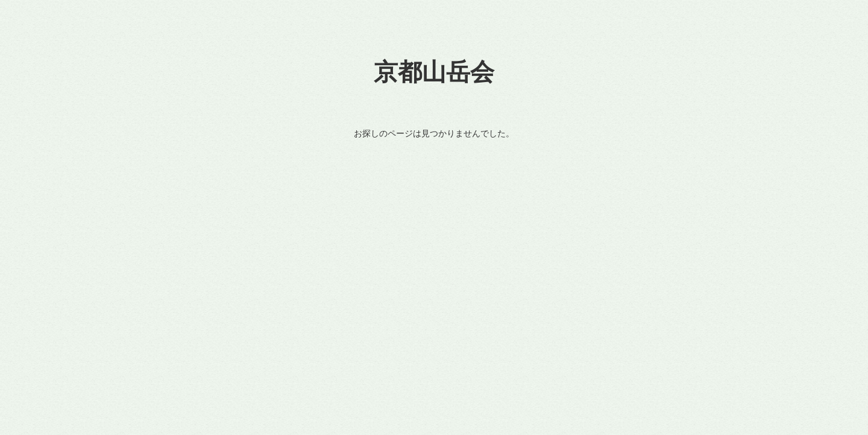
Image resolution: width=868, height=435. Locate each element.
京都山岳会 (434, 72)
